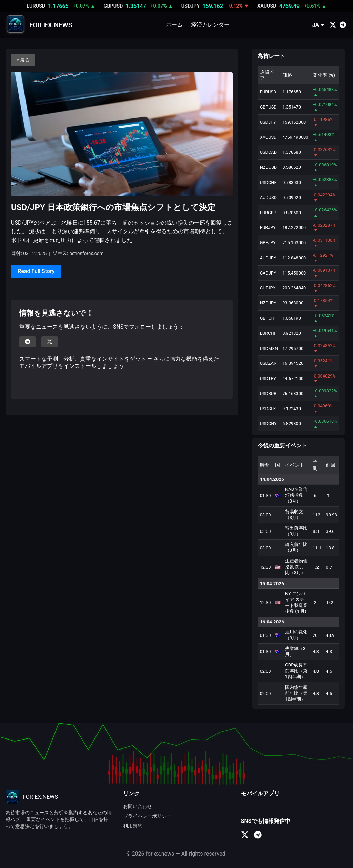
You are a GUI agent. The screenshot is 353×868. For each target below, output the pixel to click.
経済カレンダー (210, 25)
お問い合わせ (138, 807)
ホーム (174, 25)
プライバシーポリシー (147, 816)
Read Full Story (36, 271)
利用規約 (133, 826)
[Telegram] (343, 25)
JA (318, 25)
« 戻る (23, 60)
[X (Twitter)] (333, 25)
